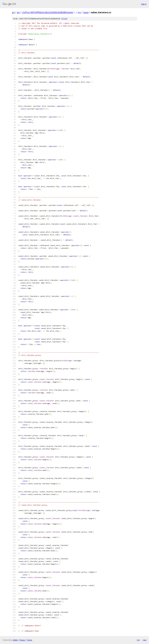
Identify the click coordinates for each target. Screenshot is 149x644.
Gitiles (15, 640)
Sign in (144, 4)
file (64, 19)
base (86, 12)
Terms (29, 640)
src (80, 12)
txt (138, 640)
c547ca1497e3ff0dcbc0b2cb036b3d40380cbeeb (47, 12)
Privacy (22, 640)
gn (13, 12)
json (144, 640)
